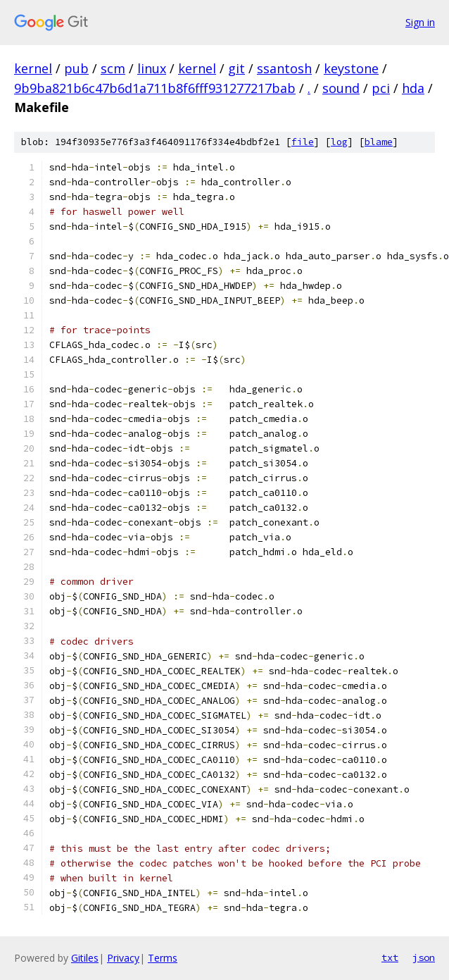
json (424, 957)
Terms (163, 958)
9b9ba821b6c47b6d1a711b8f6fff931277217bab (155, 88)
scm (113, 68)
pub (76, 68)
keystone (351, 68)
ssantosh (284, 68)
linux (152, 68)
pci (381, 88)
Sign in (420, 22)
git (236, 68)
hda (413, 88)
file (303, 142)
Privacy (123, 958)
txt (390, 957)
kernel (33, 68)
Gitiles (85, 958)
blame (379, 142)
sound (341, 88)
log (339, 142)
